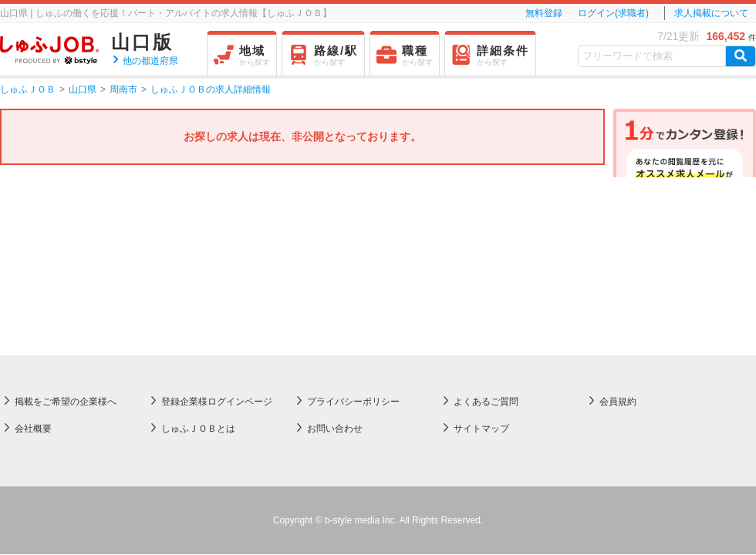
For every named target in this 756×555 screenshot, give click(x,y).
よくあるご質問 (486, 402)
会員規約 (618, 402)
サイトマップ (481, 429)
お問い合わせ (335, 429)
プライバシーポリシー (353, 402)
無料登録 (544, 13)
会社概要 (33, 429)
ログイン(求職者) (613, 13)
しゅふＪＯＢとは (198, 429)
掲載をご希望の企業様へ (66, 402)
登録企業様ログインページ (217, 402)
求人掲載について (711, 13)
